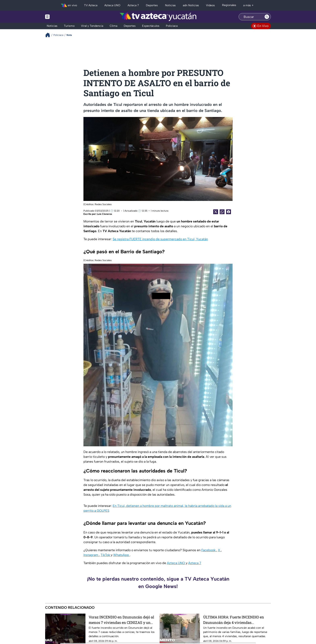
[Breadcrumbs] (49, 35)
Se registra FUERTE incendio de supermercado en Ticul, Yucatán (160, 239)
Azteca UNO (176, 563)
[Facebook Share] (229, 212)
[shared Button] (222, 212)
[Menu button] (61, 17)
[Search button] (267, 17)
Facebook (209, 550)
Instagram (91, 555)
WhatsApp (122, 555)
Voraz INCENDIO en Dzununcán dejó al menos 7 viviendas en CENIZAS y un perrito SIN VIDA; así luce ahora (121, 620)
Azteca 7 (195, 563)
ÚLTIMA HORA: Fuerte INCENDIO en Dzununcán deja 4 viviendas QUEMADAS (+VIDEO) (234, 620)
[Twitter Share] (216, 212)
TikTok (106, 555)
